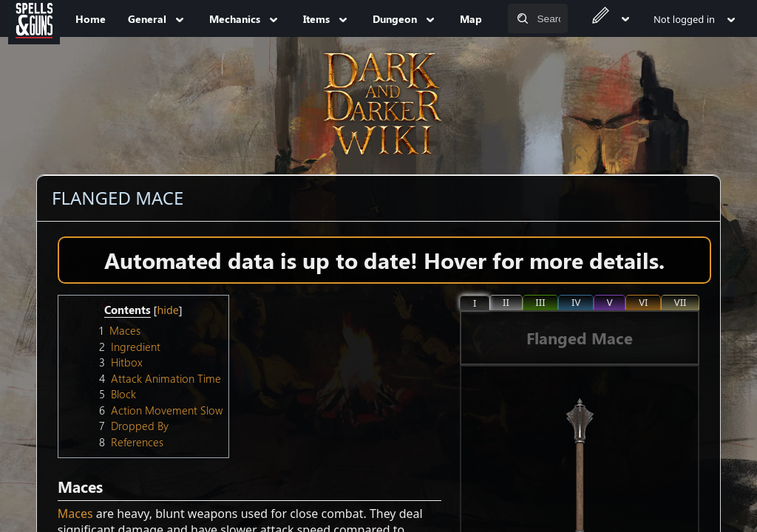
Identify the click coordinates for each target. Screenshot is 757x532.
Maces (75, 514)
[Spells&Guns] (34, 18)
